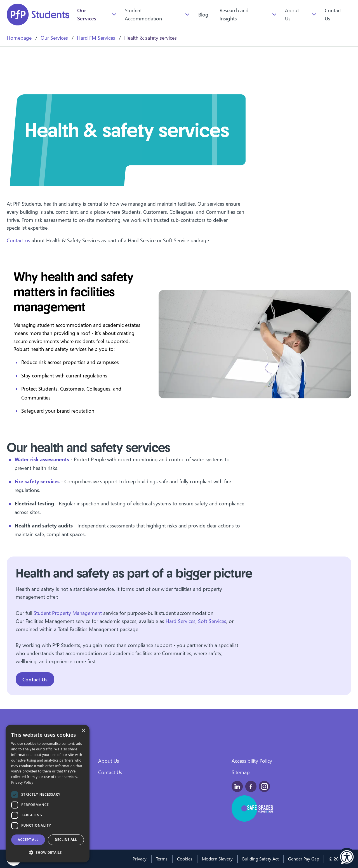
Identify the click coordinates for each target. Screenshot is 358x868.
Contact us (19, 240)
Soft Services (212, 621)
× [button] (83, 731)
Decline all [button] (66, 840)
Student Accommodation (143, 14)
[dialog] (48, 794)
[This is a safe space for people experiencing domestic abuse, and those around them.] (253, 808)
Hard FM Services (96, 38)
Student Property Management (68, 613)
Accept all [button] (28, 840)
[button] (347, 857)
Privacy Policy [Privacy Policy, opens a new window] (22, 782)
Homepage (19, 38)
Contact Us (333, 14)
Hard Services (181, 621)
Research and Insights (234, 14)
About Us (292, 14)
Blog (203, 14)
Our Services (87, 14)
